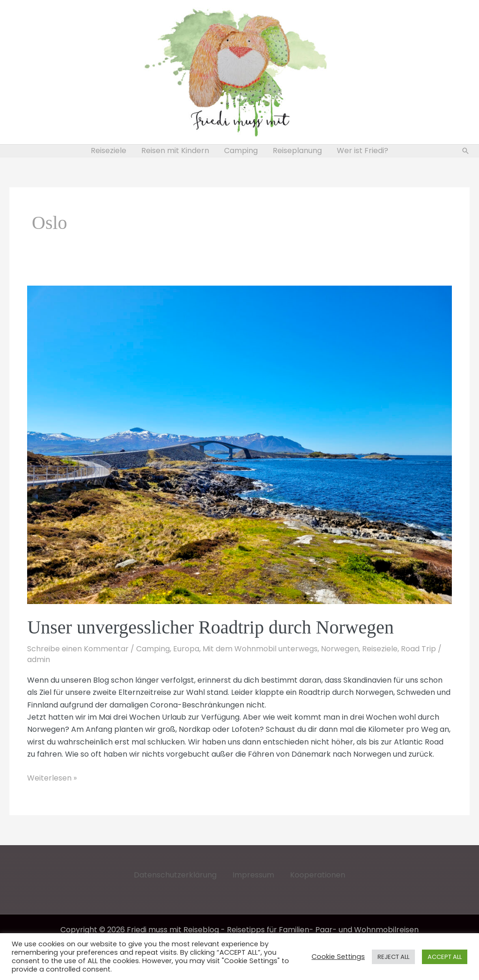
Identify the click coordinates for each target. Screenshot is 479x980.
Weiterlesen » (52, 778)
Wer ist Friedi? (363, 151)
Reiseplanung (297, 151)
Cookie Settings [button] (338, 957)
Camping (241, 151)
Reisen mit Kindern (175, 151)
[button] (465, 151)
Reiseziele (109, 151)
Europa (186, 649)
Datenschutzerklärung (175, 875)
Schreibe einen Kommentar (78, 649)
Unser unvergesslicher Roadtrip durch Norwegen (210, 627)
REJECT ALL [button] (393, 957)
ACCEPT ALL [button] (445, 957)
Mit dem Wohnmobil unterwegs (260, 649)
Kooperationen (318, 875)
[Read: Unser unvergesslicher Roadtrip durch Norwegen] (239, 444)
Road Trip (418, 649)
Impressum (253, 875)
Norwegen (340, 649)
